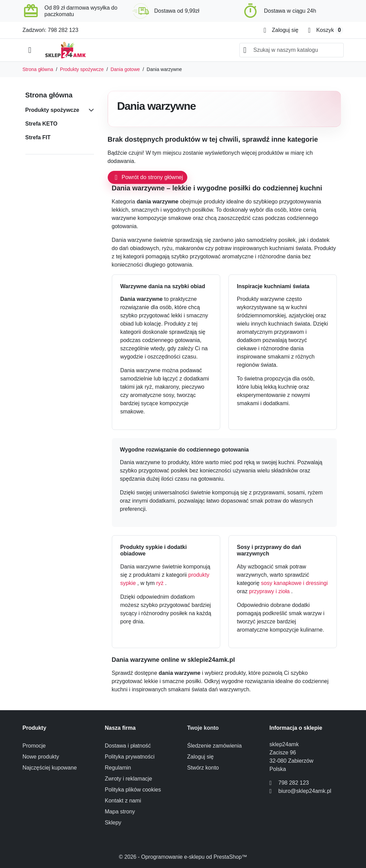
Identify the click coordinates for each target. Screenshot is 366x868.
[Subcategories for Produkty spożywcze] (90, 110)
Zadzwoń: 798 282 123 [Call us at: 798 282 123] (51, 30)
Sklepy (113, 823)
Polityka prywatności (130, 757)
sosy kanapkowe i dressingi (294, 583)
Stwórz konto (203, 768)
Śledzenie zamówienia (215, 746)
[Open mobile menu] (30, 50)
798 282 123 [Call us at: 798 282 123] (294, 783)
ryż (161, 583)
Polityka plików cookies (133, 790)
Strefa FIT (38, 137)
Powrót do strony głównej (148, 177)
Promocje (34, 746)
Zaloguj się (200, 757)
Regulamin (118, 768)
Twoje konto (203, 728)
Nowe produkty (41, 757)
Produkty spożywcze (52, 110)
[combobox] (292, 50)
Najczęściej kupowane (50, 768)
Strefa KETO (42, 124)
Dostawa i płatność (128, 746)
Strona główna (49, 95)
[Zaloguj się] (281, 30)
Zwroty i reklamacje (129, 779)
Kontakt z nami (123, 801)
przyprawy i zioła (270, 591)
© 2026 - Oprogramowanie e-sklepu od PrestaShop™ (183, 857)
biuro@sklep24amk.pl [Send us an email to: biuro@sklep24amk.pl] (305, 791)
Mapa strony (120, 812)
